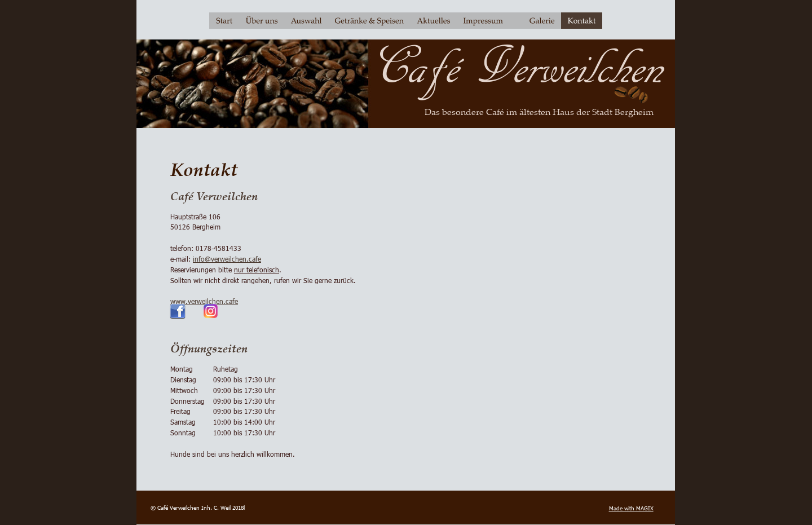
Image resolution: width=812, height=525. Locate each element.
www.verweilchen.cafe (204, 301)
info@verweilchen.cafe (227, 259)
